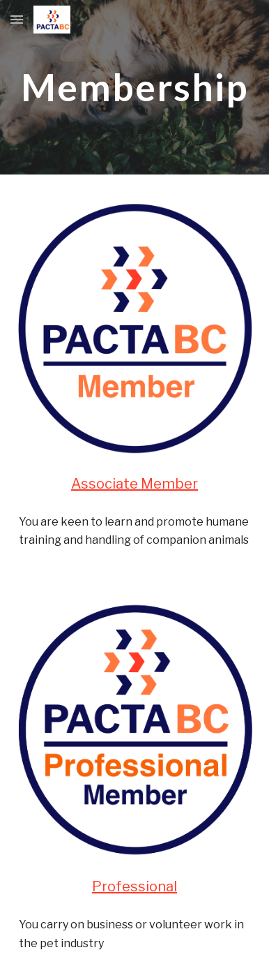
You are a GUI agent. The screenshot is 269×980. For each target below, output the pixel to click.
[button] (17, 19)
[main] (134, 87)
